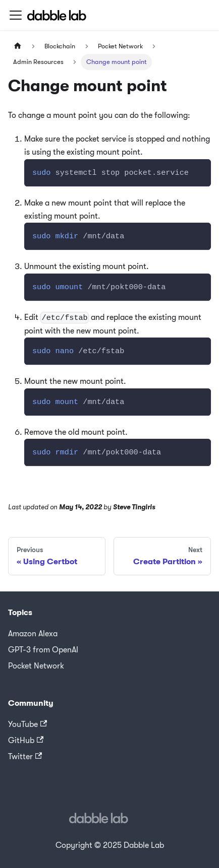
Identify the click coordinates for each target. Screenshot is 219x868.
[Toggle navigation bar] (16, 15)
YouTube (28, 724)
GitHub (26, 741)
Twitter (25, 757)
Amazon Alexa (33, 634)
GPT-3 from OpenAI (43, 650)
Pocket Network (36, 666)
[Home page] (18, 46)
